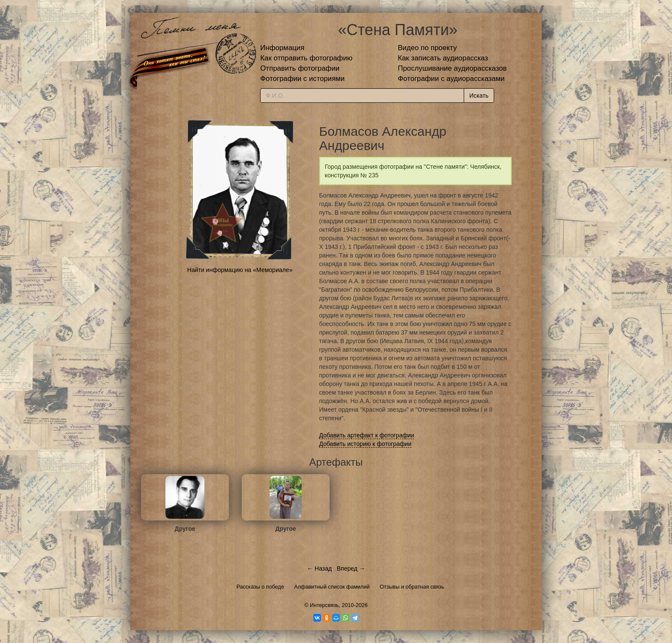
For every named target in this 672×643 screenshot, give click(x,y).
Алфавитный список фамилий (332, 587)
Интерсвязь (324, 605)
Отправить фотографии (300, 68)
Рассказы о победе (260, 587)
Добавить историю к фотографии (366, 444)
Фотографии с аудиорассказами (451, 79)
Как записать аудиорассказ (443, 58)
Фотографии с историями (302, 79)
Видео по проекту (427, 48)
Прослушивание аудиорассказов (452, 68)
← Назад (319, 568)
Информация (282, 48)
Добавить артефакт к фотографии (367, 435)
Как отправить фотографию (306, 58)
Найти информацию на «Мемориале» (240, 270)
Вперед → (351, 568)
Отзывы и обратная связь (412, 587)
